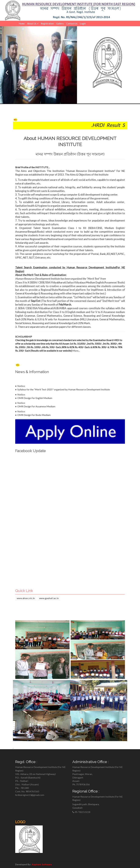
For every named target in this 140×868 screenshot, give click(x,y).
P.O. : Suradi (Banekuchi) (28, 777)
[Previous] (7, 72)
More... (76, 351)
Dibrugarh (78, 777)
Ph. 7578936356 (81, 784)
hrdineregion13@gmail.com (30, 795)
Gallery (60, 23)
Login (83, 23)
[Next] (133, 72)
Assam (76, 781)
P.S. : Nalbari (22, 781)
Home (22, 23)
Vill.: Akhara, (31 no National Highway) (35, 774)
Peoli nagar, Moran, (82, 774)
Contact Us (72, 23)
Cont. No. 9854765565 (27, 791)
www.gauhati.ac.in (49, 598)
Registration (47, 23)
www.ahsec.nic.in (26, 598)
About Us (33, 23)
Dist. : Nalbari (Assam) (27, 784)
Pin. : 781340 (22, 788)
